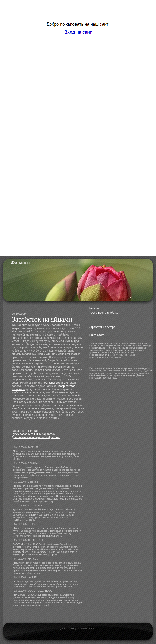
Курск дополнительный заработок (33, 434)
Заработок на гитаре (102, 327)
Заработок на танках (25, 431)
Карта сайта (97, 335)
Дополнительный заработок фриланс (36, 437)
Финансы (21, 262)
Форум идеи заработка (104, 313)
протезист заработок (56, 383)
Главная (94, 308)
